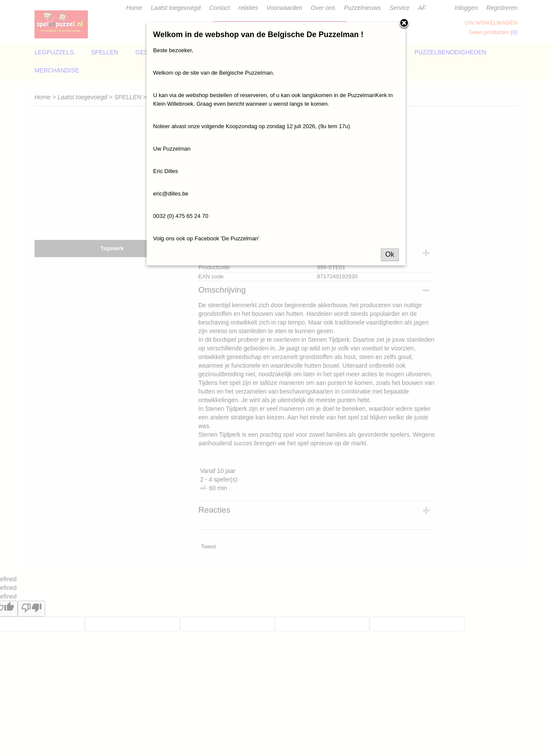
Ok (390, 254)
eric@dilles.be (171, 194)
